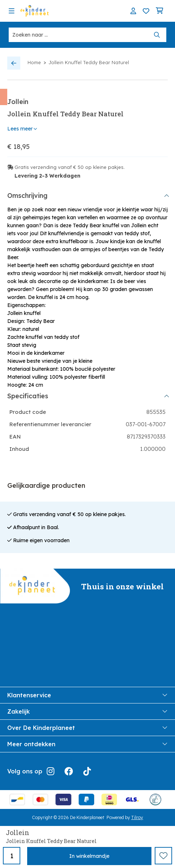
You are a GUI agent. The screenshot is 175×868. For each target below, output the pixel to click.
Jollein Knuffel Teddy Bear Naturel (89, 62)
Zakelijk (87, 711)
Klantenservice (87, 695)
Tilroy (137, 817)
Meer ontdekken (87, 744)
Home (34, 62)
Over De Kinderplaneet (87, 728)
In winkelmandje (89, 856)
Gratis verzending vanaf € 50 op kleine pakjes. (70, 167)
